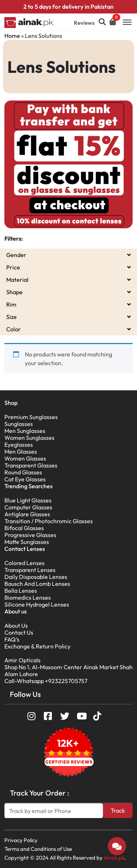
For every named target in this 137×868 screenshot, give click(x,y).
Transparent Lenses (30, 570)
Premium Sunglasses (31, 417)
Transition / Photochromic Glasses (49, 521)
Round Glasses (23, 472)
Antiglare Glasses (27, 514)
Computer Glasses (28, 507)
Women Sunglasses (29, 438)
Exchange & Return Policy (37, 646)
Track (118, 810)
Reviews (84, 23)
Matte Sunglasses (27, 542)
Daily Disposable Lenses (36, 577)
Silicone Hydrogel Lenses (37, 604)
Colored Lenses (24, 563)
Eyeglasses (19, 445)
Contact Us (19, 632)
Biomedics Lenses (28, 597)
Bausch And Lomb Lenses (37, 584)
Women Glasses (25, 458)
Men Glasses (21, 451)
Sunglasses (19, 424)
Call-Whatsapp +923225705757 (46, 681)
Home (12, 36)
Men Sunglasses (25, 431)
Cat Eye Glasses (25, 479)
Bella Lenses (21, 591)
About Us (16, 626)
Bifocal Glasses (24, 528)
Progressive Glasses (30, 535)
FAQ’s (12, 639)
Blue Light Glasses (28, 500)
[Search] (54, 811)
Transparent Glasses (31, 465)
